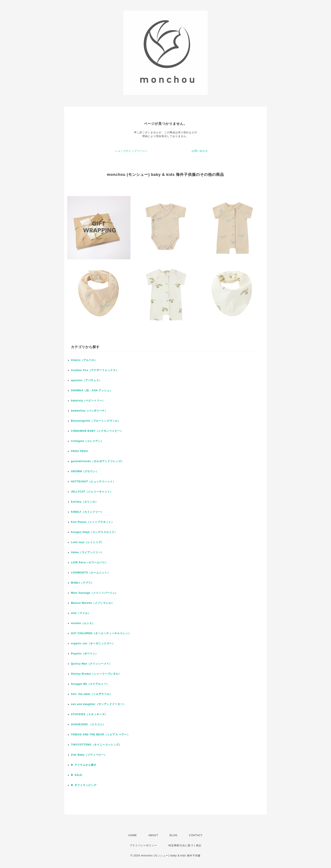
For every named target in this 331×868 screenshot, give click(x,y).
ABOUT (153, 835)
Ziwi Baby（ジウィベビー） (89, 755)
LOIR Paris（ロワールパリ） (89, 563)
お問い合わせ (200, 151)
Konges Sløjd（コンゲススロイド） (94, 532)
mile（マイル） (81, 613)
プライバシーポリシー (143, 845)
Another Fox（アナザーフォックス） (95, 370)
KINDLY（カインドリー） (87, 512)
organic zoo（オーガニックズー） (93, 643)
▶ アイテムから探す (84, 765)
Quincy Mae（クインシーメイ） (91, 664)
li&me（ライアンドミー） (87, 552)
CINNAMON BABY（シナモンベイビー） (97, 431)
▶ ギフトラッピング (84, 785)
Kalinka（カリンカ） (84, 502)
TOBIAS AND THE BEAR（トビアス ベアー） (100, 735)
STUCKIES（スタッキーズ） (89, 714)
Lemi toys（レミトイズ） (87, 542)
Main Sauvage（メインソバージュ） (94, 593)
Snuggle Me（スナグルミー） (90, 684)
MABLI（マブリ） (82, 583)
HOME (133, 835)
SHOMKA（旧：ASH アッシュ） (92, 390)
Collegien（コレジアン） (87, 441)
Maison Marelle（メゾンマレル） (92, 603)
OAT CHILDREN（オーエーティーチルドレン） (101, 633)
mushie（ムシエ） (83, 623)
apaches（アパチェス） (86, 380)
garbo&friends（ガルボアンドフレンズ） (97, 461)
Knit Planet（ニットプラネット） (92, 522)
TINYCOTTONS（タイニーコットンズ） (96, 745)
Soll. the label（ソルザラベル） (92, 694)
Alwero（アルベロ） (84, 360)
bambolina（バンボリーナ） (89, 411)
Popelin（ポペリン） (84, 654)
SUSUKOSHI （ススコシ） (88, 724)
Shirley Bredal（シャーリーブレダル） (96, 674)
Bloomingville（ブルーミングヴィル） (96, 421)
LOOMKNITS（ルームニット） (90, 573)
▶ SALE (77, 775)
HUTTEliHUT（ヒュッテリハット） (93, 482)
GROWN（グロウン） (85, 471)
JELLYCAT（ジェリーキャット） (92, 492)
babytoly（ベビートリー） (88, 401)
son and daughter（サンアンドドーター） (98, 704)
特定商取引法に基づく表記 (185, 845)
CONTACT (196, 835)
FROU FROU (79, 451)
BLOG (174, 835)
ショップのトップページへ (131, 151)
